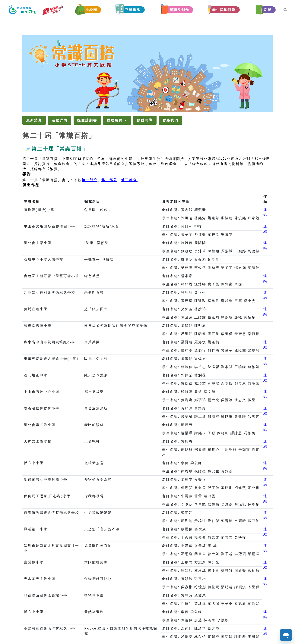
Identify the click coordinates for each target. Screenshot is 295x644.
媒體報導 (145, 120)
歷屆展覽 (117, 120)
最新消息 (34, 120)
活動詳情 (60, 120)
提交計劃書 (87, 120)
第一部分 (90, 180)
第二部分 (109, 180)
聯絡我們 (170, 120)
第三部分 (129, 180)
